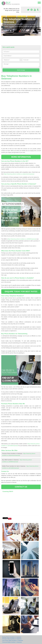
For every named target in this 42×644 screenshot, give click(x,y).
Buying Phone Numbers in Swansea (12, 637)
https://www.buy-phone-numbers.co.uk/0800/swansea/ (22, 239)
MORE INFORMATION (21, 157)
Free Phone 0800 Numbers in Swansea (13, 640)
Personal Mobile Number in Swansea (12, 642)
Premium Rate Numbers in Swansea (12, 639)
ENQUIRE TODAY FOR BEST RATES (21, 291)
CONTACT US (21, 487)
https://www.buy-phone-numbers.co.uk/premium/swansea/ (19, 174)
